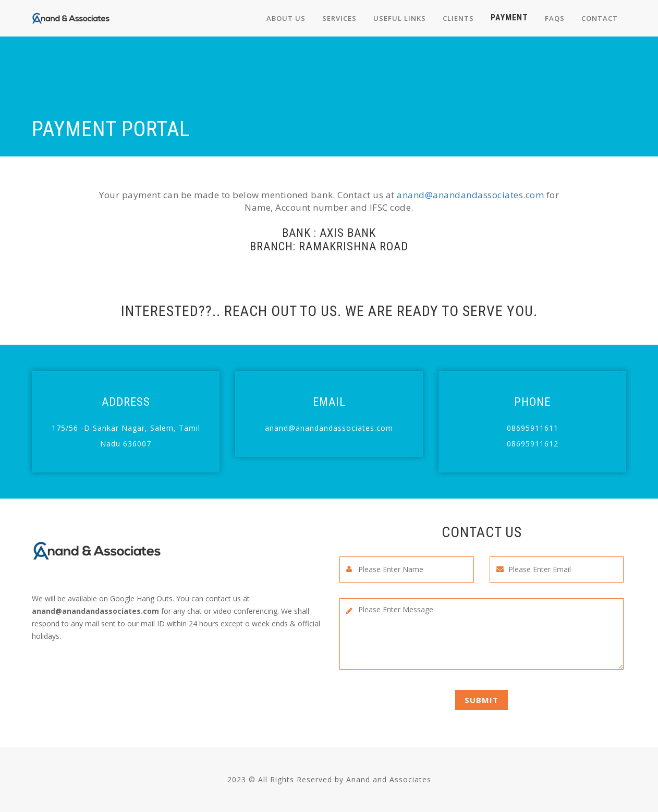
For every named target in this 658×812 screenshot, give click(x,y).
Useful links (400, 18)
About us (286, 18)
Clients (458, 18)
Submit (482, 700)
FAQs (555, 18)
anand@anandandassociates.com (470, 195)
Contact (600, 18)
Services (339, 18)
